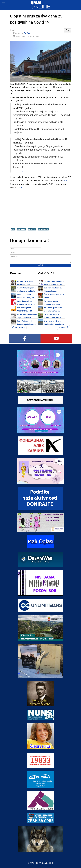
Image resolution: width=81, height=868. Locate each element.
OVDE (65, 180)
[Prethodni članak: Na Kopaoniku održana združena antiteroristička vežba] (18, 328)
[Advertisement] (40, 208)
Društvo (27, 33)
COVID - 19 (32, 229)
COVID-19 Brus (43, 229)
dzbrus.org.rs (20, 171)
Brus (13, 229)
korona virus (21, 229)
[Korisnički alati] (67, 30)
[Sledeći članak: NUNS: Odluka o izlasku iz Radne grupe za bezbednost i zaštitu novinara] (64, 328)
